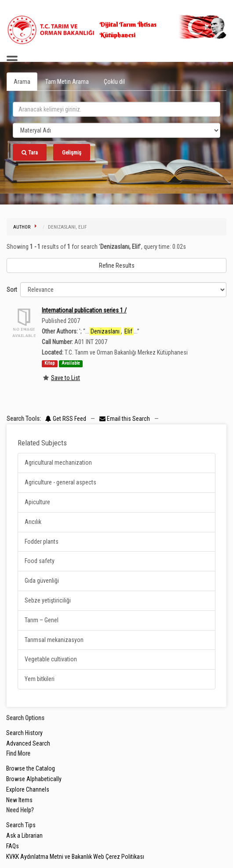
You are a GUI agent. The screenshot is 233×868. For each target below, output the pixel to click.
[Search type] (116, 130)
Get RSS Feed (66, 419)
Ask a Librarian (24, 836)
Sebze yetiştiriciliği (48, 600)
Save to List (66, 378)
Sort (12, 290)
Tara (30, 152)
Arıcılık (33, 522)
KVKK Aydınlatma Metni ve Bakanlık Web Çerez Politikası (75, 857)
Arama (22, 82)
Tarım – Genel (42, 620)
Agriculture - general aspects (60, 482)
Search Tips (21, 825)
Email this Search (125, 419)
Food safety (40, 561)
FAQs (13, 846)
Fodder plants (42, 542)
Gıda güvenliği (42, 581)
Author (22, 227)
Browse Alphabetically (34, 779)
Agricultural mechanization (58, 463)
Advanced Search (28, 743)
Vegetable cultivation (51, 659)
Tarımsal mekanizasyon (54, 640)
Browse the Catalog (31, 768)
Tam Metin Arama (67, 82)
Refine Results (117, 265)
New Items (19, 800)
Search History (24, 733)
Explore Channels (28, 789)
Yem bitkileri (40, 679)
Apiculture (37, 502)
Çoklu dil (114, 82)
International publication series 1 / (84, 310)
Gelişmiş (72, 152)
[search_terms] (116, 109)
